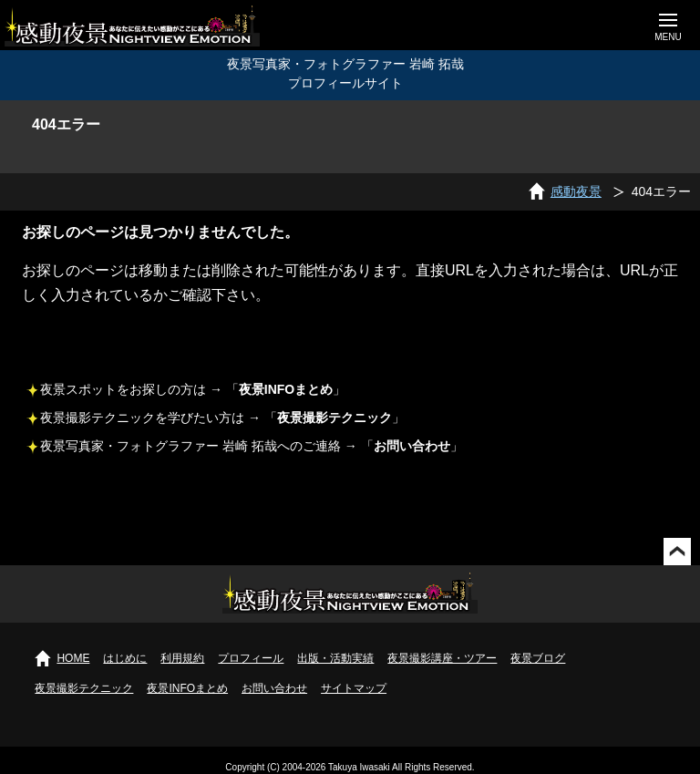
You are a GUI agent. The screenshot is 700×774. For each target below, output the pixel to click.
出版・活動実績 (335, 658)
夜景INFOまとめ (187, 688)
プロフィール (251, 658)
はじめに (125, 658)
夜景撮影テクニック (84, 688)
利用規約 (182, 658)
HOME (73, 658)
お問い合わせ (274, 688)
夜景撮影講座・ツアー (442, 658)
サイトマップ (354, 688)
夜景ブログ (538, 658)
